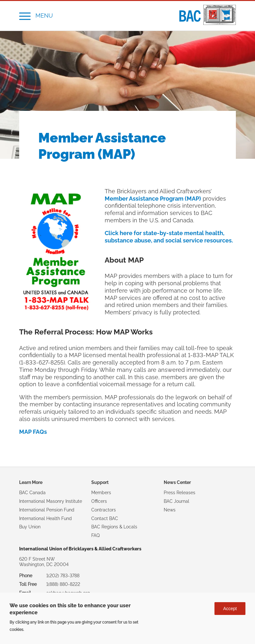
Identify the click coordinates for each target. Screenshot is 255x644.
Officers (99, 501)
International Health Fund (45, 518)
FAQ (95, 535)
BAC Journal (176, 501)
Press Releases (180, 493)
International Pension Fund (47, 510)
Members (101, 493)
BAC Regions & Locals (114, 527)
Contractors (104, 510)
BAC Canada (32, 493)
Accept (230, 609)
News (170, 510)
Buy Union (30, 527)
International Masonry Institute (51, 501)
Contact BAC (105, 518)
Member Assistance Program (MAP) (153, 199)
